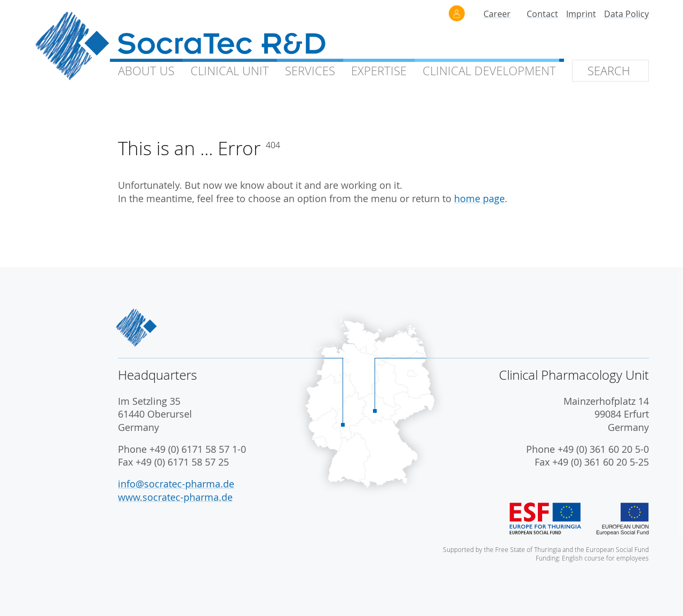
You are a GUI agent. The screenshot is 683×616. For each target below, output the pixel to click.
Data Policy (626, 14)
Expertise (379, 71)
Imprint (581, 14)
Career (497, 14)
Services (310, 71)
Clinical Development (489, 71)
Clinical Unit (230, 71)
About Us (146, 71)
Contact (542, 14)
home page (479, 199)
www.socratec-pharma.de (175, 497)
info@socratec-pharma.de (176, 484)
